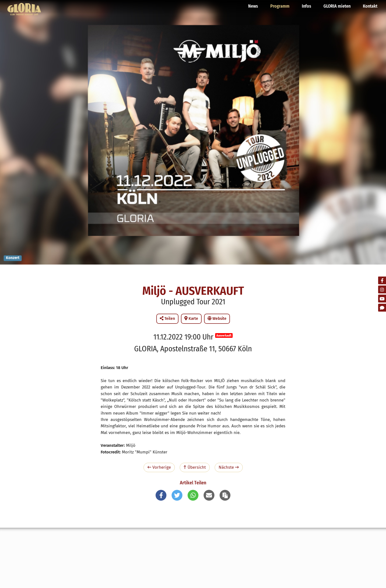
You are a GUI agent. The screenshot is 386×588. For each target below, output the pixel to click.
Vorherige (159, 467)
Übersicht (195, 467)
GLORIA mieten (337, 6)
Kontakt (370, 6)
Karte (191, 318)
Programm (280, 6)
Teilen (167, 318)
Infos (306, 6)
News (253, 6)
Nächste (229, 467)
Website (217, 318)
